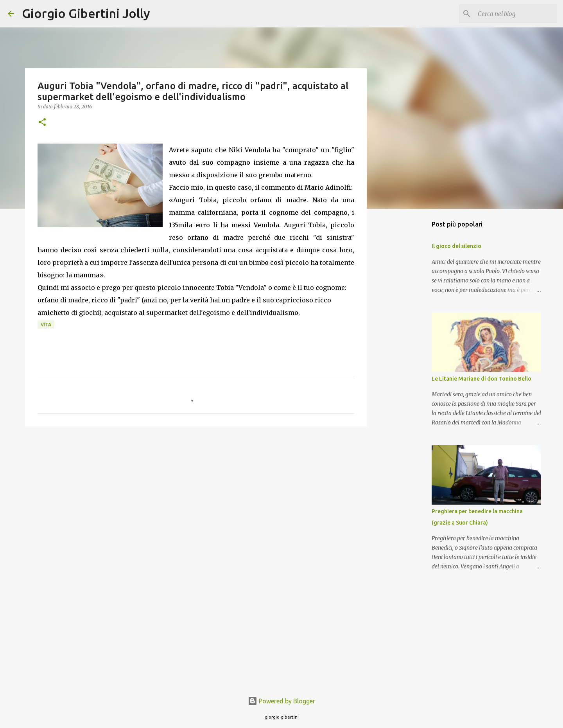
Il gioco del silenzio (456, 246)
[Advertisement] (196, 493)
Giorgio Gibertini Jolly (86, 13)
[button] (42, 123)
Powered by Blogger (281, 701)
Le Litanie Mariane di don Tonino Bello (481, 379)
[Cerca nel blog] (516, 14)
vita (46, 324)
